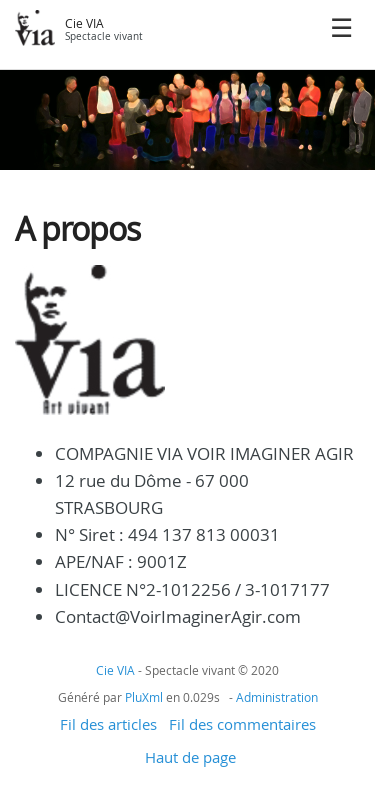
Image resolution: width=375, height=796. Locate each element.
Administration (277, 697)
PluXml (144, 697)
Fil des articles (108, 724)
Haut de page (190, 757)
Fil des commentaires (242, 724)
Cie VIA (84, 23)
